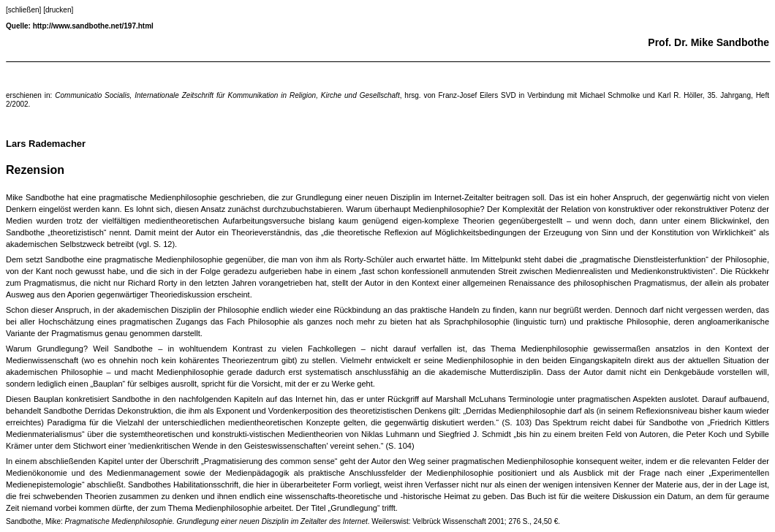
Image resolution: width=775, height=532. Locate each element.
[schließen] (23, 10)
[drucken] (58, 10)
